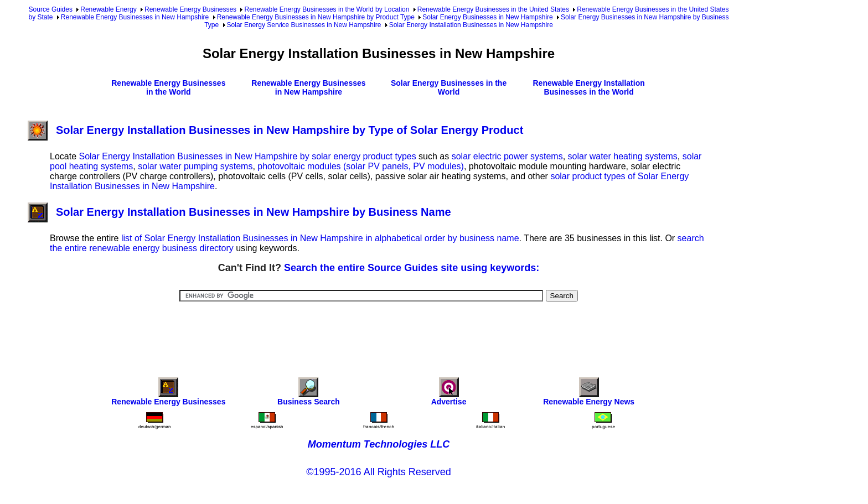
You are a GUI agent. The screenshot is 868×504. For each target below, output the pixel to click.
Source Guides (51, 9)
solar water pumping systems (195, 166)
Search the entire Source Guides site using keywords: (412, 268)
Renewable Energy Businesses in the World (168, 87)
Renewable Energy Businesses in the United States (493, 9)
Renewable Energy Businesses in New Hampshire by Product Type (316, 17)
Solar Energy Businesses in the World (449, 87)
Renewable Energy (108, 9)
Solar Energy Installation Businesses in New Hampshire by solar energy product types (247, 156)
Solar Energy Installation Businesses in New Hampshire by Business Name (239, 212)
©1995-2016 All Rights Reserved (378, 472)
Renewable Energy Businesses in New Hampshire (135, 17)
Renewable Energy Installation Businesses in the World (588, 87)
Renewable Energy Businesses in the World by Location (327, 9)
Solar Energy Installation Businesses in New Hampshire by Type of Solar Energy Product (275, 130)
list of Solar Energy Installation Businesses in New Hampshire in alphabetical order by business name (320, 238)
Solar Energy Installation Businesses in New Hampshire (471, 25)
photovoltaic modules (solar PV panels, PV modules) (361, 166)
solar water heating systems (623, 156)
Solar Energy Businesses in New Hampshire (487, 17)
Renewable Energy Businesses (190, 9)
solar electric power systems (507, 156)
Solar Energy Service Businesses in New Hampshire (304, 25)
